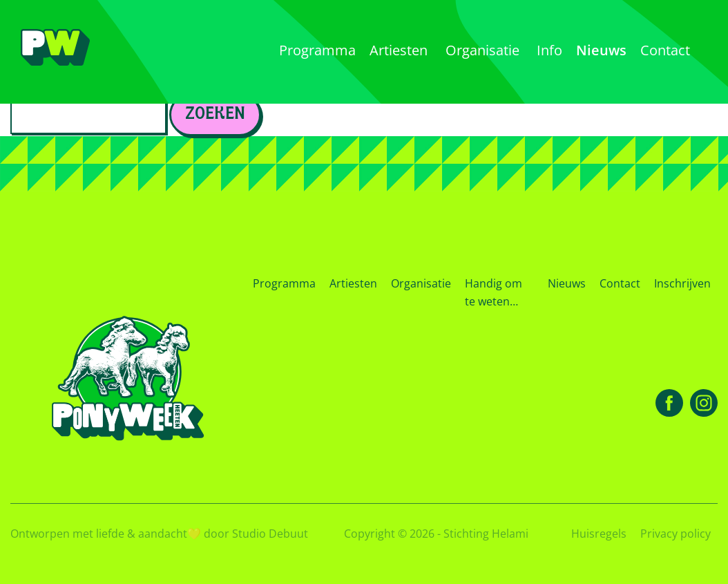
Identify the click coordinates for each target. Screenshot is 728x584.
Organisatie (421, 283)
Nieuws (567, 283)
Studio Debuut (270, 534)
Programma (284, 283)
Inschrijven (682, 283)
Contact (620, 283)
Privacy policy (676, 534)
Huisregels (599, 534)
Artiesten (353, 283)
